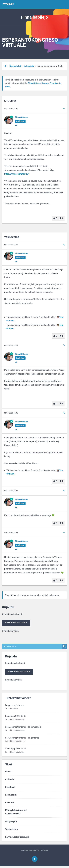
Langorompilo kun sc (15, 706)
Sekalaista (29, 66)
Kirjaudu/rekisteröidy (17, 623)
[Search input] (32, 647)
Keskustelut (15, 66)
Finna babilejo (34, 17)
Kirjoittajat (10, 788)
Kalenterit (10, 803)
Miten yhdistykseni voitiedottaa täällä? (16, 813)
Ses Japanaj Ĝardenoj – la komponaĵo (23, 728)
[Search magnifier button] (64, 647)
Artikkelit (9, 780)
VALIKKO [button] (8, 4)
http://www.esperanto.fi (16, 174)
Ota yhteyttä (11, 822)
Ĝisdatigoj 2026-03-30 (16, 717)
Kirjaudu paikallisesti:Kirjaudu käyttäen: (17, 623)
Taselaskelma (12, 830)
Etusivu (9, 772)
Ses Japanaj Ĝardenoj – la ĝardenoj (22, 739)
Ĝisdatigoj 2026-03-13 (16, 750)
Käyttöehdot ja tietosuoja (17, 838)
